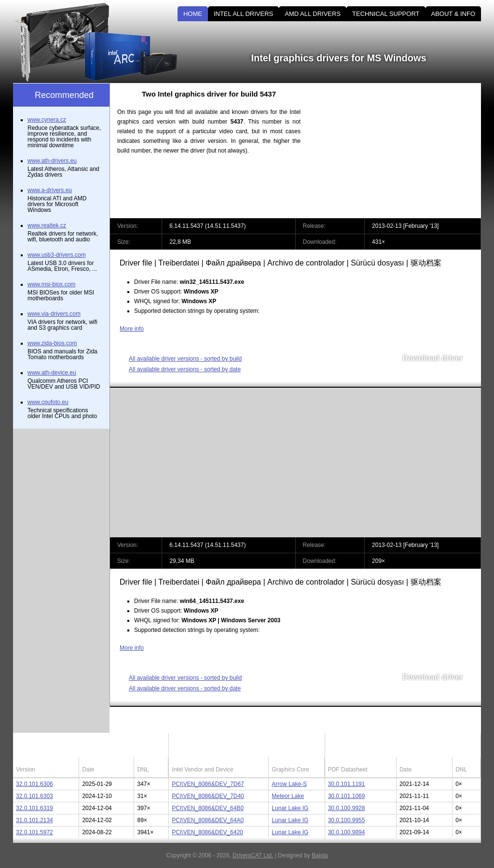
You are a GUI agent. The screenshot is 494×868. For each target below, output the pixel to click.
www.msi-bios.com (51, 284)
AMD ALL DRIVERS (313, 14)
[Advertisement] (399, 151)
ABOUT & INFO (453, 14)
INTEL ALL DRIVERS (243, 14)
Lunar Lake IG (290, 808)
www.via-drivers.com (54, 314)
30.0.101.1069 (347, 796)
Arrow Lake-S (289, 784)
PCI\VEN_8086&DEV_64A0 (208, 820)
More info (132, 329)
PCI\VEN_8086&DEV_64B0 (208, 808)
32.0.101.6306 (34, 784)
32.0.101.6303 (34, 796)
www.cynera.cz (47, 120)
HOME (193, 14)
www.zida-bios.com (52, 343)
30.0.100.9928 (347, 808)
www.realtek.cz (47, 225)
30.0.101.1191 (347, 784)
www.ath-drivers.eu (52, 161)
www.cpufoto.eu (48, 402)
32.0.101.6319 (34, 808)
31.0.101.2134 (34, 820)
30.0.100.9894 (347, 832)
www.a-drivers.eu (50, 190)
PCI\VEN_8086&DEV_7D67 (208, 784)
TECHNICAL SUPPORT (386, 14)
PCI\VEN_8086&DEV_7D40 (208, 796)
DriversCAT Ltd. (253, 855)
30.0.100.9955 (347, 820)
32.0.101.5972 (34, 832)
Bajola (320, 855)
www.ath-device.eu (52, 373)
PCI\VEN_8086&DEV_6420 (207, 832)
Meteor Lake (288, 796)
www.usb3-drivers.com (57, 255)
